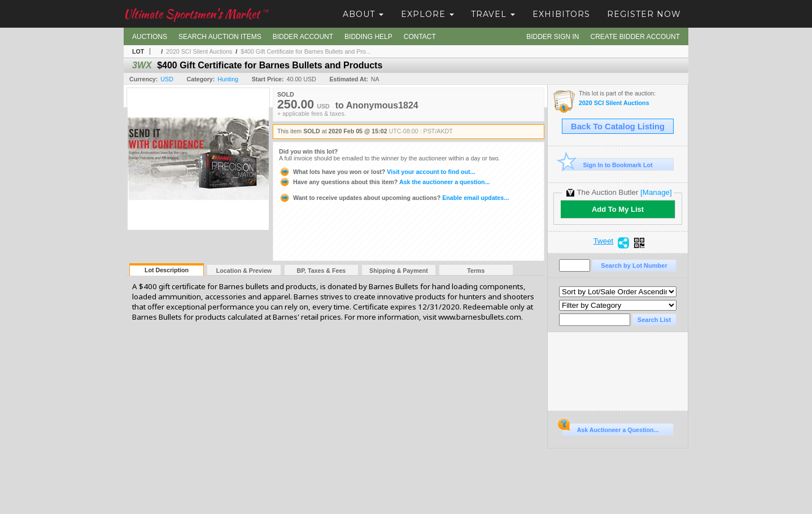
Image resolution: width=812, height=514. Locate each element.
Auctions (150, 37)
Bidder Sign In (553, 37)
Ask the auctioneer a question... (384, 182)
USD (167, 79)
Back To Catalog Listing (618, 127)
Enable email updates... (394, 198)
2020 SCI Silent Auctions (199, 51)
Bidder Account (303, 37)
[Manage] (656, 192)
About (363, 14)
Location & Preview (244, 271)
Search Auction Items (220, 37)
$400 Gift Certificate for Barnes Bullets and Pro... (305, 51)
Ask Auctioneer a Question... (610, 428)
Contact (420, 37)
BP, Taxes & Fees (322, 271)
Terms (476, 271)
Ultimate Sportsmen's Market (196, 14)
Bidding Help (368, 37)
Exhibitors (561, 14)
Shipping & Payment (399, 271)
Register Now (644, 14)
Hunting (228, 79)
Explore (427, 14)
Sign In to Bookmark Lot (607, 165)
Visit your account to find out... (377, 172)
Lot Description (167, 270)
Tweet (604, 241)
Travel (493, 14)
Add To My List (618, 209)
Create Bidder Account (635, 37)
